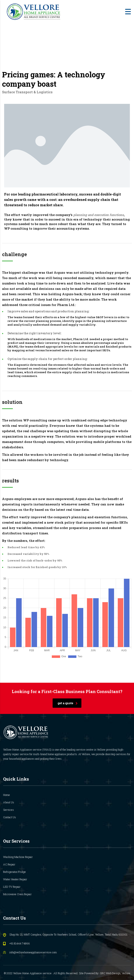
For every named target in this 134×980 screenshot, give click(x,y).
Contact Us (10, 817)
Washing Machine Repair (18, 857)
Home (7, 795)
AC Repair (9, 864)
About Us (9, 802)
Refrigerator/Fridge (14, 872)
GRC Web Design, (111, 973)
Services (8, 810)
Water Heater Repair (15, 879)
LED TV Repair (12, 887)
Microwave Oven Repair (17, 894)
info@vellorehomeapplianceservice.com (33, 952)
